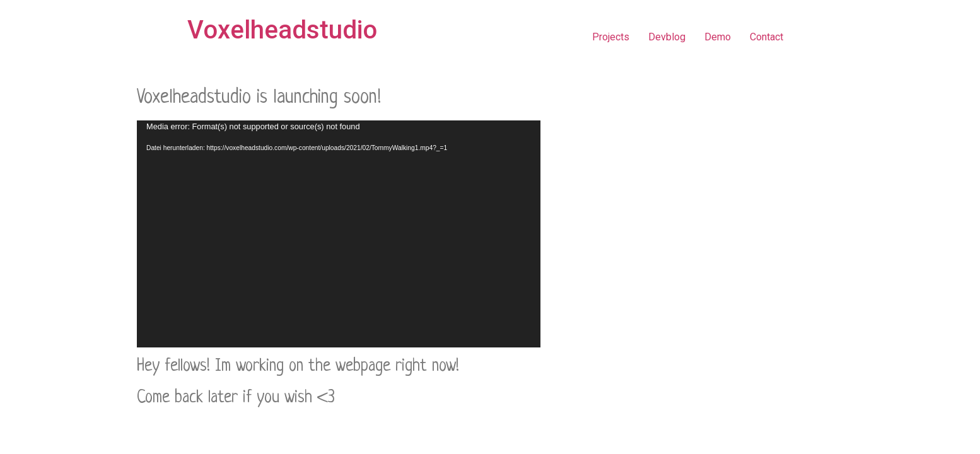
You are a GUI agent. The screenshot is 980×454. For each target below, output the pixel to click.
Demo (718, 37)
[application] (339, 234)
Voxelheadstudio (282, 30)
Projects (611, 37)
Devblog (667, 37)
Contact (767, 37)
